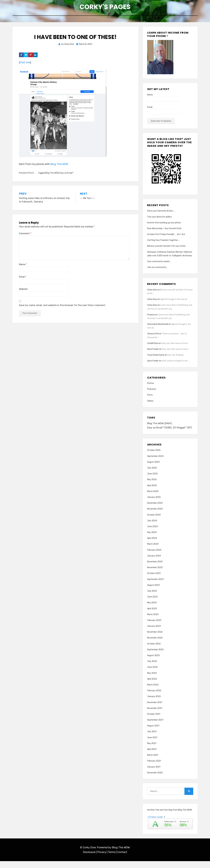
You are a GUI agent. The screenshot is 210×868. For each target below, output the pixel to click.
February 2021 (154, 768)
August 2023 (153, 592)
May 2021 (152, 750)
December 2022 (155, 639)
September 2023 (155, 586)
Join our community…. (157, 269)
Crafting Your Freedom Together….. (164, 242)
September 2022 (155, 656)
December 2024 (155, 510)
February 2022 (154, 698)
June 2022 (152, 674)
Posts (31, 175)
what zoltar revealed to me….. (176, 363)
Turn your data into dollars (159, 219)
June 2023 (152, 604)
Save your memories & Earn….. (161, 213)
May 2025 (152, 487)
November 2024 (155, 516)
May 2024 (152, 539)
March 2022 (153, 692)
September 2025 (155, 463)
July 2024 (152, 527)
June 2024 (152, 533)
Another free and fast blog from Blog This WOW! (170, 817)
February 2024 (154, 557)
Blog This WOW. (121, 854)
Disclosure (89, 859)
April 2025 (152, 492)
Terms (112, 859)
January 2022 (154, 703)
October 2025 (154, 457)
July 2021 (152, 739)
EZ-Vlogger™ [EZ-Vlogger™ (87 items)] (157, 434)
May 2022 (152, 680)
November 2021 (155, 715)
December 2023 (155, 568)
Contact (122, 859)
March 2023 (153, 621)
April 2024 (152, 545)
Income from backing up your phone (164, 224)
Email (23, 279)
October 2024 (154, 522)
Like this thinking (175, 357)
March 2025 (153, 498)
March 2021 (153, 762)
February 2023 (154, 627)
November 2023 (155, 574)
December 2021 (155, 709)
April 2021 (152, 756)
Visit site (25, 64)
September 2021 (155, 727)
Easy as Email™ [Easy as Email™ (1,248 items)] (160, 430)
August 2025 (153, 469)
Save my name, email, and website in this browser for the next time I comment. (62, 307)
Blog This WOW (59, 166)
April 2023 (152, 615)
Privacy (102, 859)
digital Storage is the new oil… (174, 301)
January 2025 (154, 504)
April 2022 (152, 686)
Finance (151, 316)
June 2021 (152, 744)
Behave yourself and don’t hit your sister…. (167, 248)
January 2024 (154, 563)
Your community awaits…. (159, 263)
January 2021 (154, 774)
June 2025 (152, 481)
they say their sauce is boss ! (175, 345)
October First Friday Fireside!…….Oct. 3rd (166, 236)
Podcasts (152, 391)
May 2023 (152, 610)
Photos (151, 385)
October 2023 (154, 580)
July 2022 (152, 668)
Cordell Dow (153, 345)
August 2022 (153, 662)
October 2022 (154, 651)
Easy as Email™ (66, 175)
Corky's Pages (105, 7)
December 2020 (155, 780)
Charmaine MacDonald (158, 326)
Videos (150, 403)
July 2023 (152, 598)
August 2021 (153, 733)
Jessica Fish (153, 336)
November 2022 (155, 645)
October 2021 (154, 721)
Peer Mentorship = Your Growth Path (164, 230)
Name (23, 266)
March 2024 (153, 551)
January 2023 (154, 633)
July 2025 (152, 475)
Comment (25, 235)
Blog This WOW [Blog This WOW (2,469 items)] (160, 425)
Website (23, 291)
